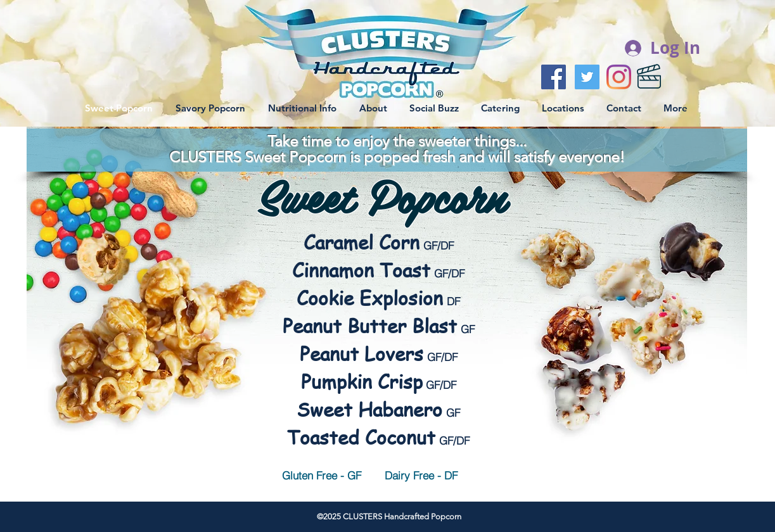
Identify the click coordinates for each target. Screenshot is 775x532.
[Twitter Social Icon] (587, 77)
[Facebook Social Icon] (554, 77)
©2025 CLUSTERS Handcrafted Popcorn (389, 516)
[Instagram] (619, 77)
